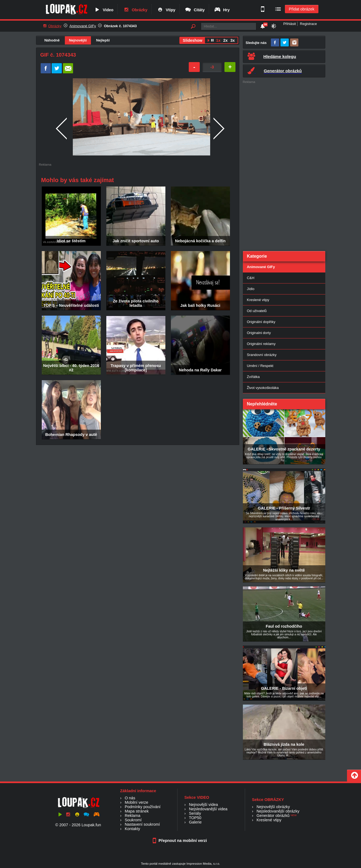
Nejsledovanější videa (208, 809)
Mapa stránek (137, 811)
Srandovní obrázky (262, 355)
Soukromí (133, 820)
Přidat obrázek (302, 9)
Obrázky (135, 10)
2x (225, 40)
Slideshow (192, 40)
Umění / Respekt (260, 366)
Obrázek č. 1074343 (120, 26)
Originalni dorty (259, 333)
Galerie (195, 822)
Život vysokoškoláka (263, 388)
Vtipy (166, 10)
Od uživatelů (257, 311)
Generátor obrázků (273, 816)
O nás (130, 798)
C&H (251, 278)
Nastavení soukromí (142, 824)
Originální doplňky (261, 322)
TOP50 (195, 818)
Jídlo (251, 289)
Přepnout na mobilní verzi (180, 841)
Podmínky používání (143, 807)
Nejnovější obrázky (273, 807)
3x (232, 40)
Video (104, 10)
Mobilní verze (137, 802)
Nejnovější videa (204, 805)
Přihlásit (290, 24)
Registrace (309, 24)
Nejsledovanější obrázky (278, 811)
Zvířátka (253, 377)
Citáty (195, 10)
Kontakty (132, 829)
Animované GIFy (83, 26)
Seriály (195, 813)
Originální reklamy (261, 344)
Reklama (133, 816)
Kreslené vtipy (258, 300)
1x (218, 40)
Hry (222, 10)
